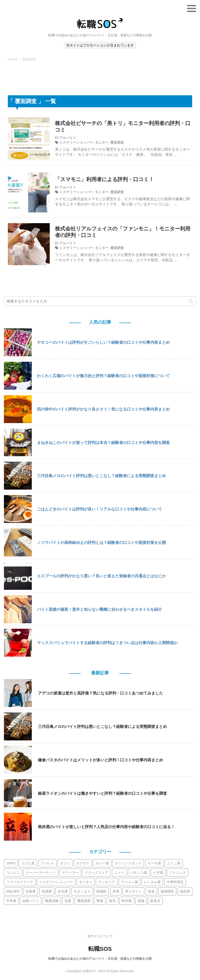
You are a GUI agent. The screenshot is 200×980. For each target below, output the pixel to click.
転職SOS (100, 949)
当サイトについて (100, 936)
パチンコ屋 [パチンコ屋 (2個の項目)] (139, 873)
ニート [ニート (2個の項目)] (119, 873)
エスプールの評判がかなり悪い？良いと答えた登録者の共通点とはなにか (101, 576)
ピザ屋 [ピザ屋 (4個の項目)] (158, 873)
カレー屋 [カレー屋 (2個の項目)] (102, 863)
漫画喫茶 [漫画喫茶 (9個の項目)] (167, 891)
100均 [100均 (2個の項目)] (11, 863)
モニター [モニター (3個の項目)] (86, 882)
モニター (102, 142)
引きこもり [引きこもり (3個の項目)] (82, 891)
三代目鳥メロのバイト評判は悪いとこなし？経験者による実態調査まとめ (101, 476)
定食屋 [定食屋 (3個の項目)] (31, 891)
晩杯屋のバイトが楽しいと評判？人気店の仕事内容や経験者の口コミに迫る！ (106, 827)
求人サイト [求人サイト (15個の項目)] (133, 891)
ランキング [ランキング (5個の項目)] (107, 882)
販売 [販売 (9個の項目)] (113, 901)
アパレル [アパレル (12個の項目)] (47, 863)
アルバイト (68, 138)
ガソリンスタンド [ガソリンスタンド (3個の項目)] (128, 863)
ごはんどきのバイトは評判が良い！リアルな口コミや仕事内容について (99, 509)
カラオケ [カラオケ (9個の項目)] (83, 863)
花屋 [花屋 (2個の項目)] (68, 901)
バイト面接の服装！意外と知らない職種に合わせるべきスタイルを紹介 (99, 609)
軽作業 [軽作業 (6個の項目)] (127, 901)
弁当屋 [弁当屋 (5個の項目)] (63, 891)
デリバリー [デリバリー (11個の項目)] (70, 873)
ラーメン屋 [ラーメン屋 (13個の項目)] (130, 882)
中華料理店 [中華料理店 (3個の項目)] (175, 882)
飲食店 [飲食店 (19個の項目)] (155, 901)
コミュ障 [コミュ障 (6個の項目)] (174, 863)
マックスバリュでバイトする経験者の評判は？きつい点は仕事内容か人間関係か (107, 643)
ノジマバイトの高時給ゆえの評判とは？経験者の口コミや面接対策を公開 (101, 542)
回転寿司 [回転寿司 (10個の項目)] (13, 891)
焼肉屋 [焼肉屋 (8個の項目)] (185, 891)
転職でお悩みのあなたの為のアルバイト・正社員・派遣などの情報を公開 (100, 959)
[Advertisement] (100, 78)
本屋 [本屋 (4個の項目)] (116, 891)
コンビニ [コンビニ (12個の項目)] (13, 873)
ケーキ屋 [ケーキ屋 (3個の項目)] (154, 863)
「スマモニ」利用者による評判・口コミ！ (104, 179)
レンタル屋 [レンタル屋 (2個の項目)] (152, 882)
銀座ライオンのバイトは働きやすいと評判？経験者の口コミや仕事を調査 (102, 793)
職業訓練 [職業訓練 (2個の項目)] (52, 901)
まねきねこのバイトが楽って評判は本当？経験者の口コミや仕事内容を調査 (103, 443)
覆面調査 (117, 142)
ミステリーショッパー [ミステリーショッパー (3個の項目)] (56, 882)
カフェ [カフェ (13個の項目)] (65, 863)
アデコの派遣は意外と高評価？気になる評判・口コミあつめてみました (101, 693)
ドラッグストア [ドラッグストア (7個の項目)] (96, 873)
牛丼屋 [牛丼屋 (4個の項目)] (11, 901)
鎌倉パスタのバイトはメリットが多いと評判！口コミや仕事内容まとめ (101, 760)
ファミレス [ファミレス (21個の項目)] (177, 873)
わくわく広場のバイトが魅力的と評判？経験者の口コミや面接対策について (103, 376)
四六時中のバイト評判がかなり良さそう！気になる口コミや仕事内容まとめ (103, 409)
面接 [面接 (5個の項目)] (141, 901)
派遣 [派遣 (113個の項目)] (151, 891)
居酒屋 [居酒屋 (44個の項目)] (47, 891)
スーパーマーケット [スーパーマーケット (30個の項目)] (41, 873)
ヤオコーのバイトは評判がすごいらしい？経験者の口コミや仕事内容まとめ (103, 342)
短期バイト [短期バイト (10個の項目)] (31, 901)
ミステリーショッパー (76, 142)
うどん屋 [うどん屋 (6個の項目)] (28, 863)
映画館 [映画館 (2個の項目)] (101, 891)
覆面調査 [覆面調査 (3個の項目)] (84, 901)
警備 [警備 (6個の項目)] (100, 901)
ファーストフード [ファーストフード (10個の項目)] (20, 882)
